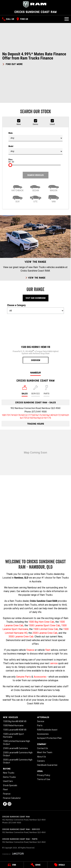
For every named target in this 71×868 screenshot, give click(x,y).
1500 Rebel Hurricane (13, 725)
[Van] (54, 199)
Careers (41, 761)
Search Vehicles (35, 175)
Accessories (40, 677)
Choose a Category (35, 309)
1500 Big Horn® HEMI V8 (15, 721)
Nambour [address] (35, 372)
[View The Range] (35, 248)
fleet (48, 650)
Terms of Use (44, 779)
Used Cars (8, 781)
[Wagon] (54, 187)
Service (41, 721)
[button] (35, 59)
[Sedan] (35, 187)
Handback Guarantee (47, 765)
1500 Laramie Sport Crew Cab (44, 625)
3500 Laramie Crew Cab (21, 636)
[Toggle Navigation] (67, 19)
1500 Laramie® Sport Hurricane (13, 736)
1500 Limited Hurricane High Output (17, 743)
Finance (7, 794)
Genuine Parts (24, 677)
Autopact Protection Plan (49, 738)
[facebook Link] (5, 804)
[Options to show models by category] (35, 311)
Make (35, 137)
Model (35, 150)
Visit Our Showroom (36, 298)
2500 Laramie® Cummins (15, 748)
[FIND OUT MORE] (12, 64)
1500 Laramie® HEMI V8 (15, 730)
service (54, 663)
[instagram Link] (9, 804)
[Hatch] (17, 187)
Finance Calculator (12, 798)
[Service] (36, 865)
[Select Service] (36, 391)
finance (30, 650)
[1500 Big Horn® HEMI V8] (35, 340)
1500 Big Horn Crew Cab (41, 622)
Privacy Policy (44, 775)
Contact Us (42, 748)
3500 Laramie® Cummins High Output (18, 761)
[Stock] (12, 865)
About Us (41, 757)
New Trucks (9, 773)
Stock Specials (10, 785)
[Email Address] (35, 417)
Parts (40, 725)
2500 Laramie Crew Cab (45, 633)
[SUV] (17, 199)
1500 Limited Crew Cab (46, 629)
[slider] (10, 165)
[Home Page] (35, 5)
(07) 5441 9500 (39, 412)
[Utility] (35, 199)
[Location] (25, 391)
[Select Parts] (46, 391)
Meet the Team (45, 752)
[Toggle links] (13, 854)
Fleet (5, 790)
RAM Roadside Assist (47, 730)
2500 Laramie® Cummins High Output (18, 754)
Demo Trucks (9, 777)
